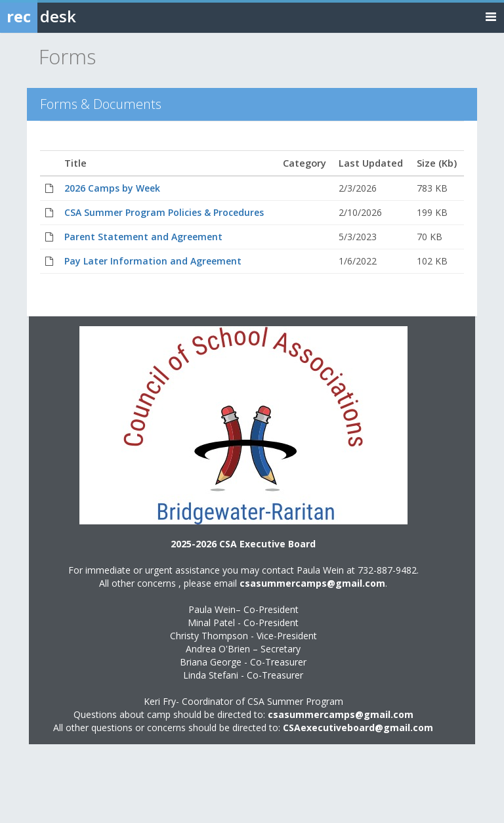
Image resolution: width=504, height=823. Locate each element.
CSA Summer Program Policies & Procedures (164, 212)
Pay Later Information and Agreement (153, 261)
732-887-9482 (387, 570)
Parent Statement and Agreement (143, 237)
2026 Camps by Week (112, 188)
